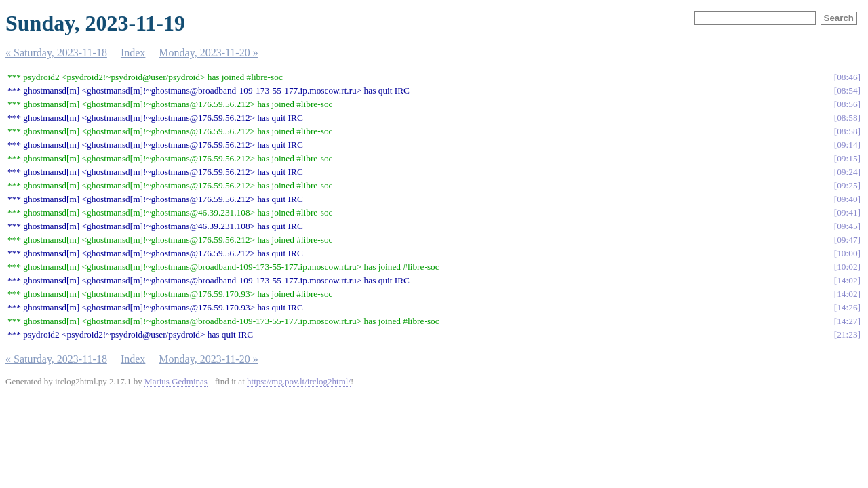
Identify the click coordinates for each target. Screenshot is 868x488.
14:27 (847, 321)
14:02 (847, 280)
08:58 (847, 118)
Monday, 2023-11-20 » (208, 53)
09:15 (847, 158)
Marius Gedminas (176, 381)
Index (133, 53)
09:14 (847, 145)
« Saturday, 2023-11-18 (56, 53)
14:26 (847, 307)
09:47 (847, 240)
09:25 (847, 185)
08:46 (847, 77)
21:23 (847, 334)
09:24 (847, 172)
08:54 (847, 90)
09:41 (847, 212)
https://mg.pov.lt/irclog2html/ (299, 381)
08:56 (847, 104)
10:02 (847, 267)
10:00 (847, 253)
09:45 (847, 226)
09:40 (847, 199)
